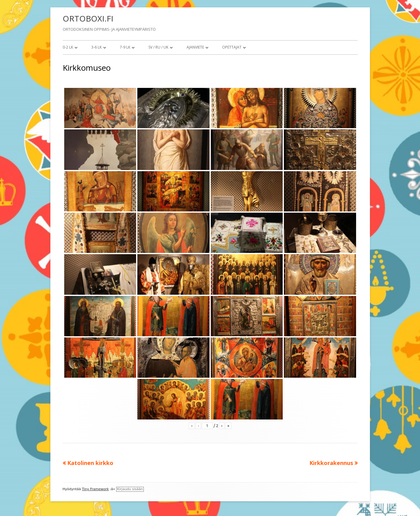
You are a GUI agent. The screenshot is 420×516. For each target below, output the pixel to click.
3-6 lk (96, 47)
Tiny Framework (95, 489)
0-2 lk (68, 47)
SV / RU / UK (158, 47)
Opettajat (232, 47)
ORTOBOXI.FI (88, 18)
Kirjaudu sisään (130, 489)
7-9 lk (125, 47)
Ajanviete (195, 47)
